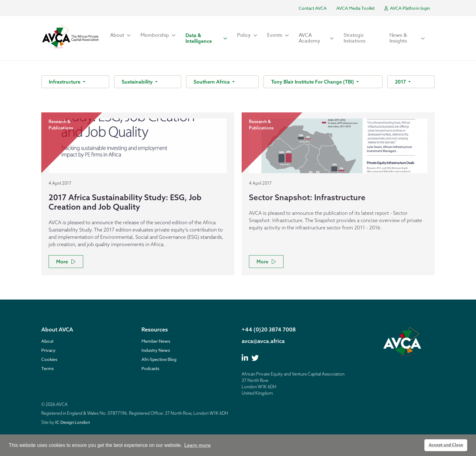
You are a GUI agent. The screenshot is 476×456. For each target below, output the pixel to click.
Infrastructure (65, 82)
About (47, 341)
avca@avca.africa (263, 341)
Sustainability (138, 82)
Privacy (48, 350)
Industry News (156, 350)
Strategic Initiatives (355, 38)
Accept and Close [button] (446, 445)
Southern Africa (212, 82)
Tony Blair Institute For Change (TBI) (313, 82)
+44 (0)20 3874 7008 (269, 329)
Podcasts (150, 368)
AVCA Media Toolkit (355, 8)
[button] (121, 35)
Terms (48, 368)
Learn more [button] (197, 445)
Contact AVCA (313, 8)
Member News (156, 341)
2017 (401, 82)
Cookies (49, 359)
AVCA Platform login (407, 8)
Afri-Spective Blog (159, 359)
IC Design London (73, 422)
